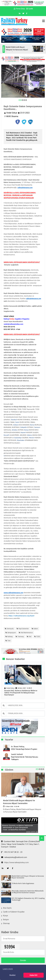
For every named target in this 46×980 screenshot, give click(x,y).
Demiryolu (10, 629)
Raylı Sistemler (24, 629)
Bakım (36, 629)
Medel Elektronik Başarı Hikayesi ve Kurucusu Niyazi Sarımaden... (20, 50)
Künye (6, 916)
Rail (30, 637)
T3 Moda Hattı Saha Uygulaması (23, 883)
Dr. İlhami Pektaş (18, 747)
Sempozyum (12, 633)
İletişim (6, 920)
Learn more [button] (8, 969)
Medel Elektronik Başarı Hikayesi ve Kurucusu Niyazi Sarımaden (19, 802)
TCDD (38, 637)
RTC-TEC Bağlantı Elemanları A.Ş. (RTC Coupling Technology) (28, 899)
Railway (10, 637)
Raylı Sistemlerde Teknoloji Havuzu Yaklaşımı (25, 758)
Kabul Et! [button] (34, 975)
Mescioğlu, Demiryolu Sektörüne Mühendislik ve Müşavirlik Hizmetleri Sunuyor (28, 892)
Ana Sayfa (7, 908)
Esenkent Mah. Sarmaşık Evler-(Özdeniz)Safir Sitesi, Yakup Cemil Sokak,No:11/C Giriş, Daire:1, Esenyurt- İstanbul (21, 844)
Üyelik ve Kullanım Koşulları (14, 912)
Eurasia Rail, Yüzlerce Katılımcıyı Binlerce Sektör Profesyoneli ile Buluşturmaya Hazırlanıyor (21, 693)
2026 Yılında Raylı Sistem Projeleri (24, 749)
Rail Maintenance (27, 633)
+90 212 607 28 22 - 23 (12, 852)
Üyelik (30, 9)
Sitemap (6, 923)
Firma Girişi (19, 9)
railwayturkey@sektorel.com (14, 857)
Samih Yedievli (17, 754)
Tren (9, 641)
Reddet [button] (12, 975)
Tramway (21, 637)
